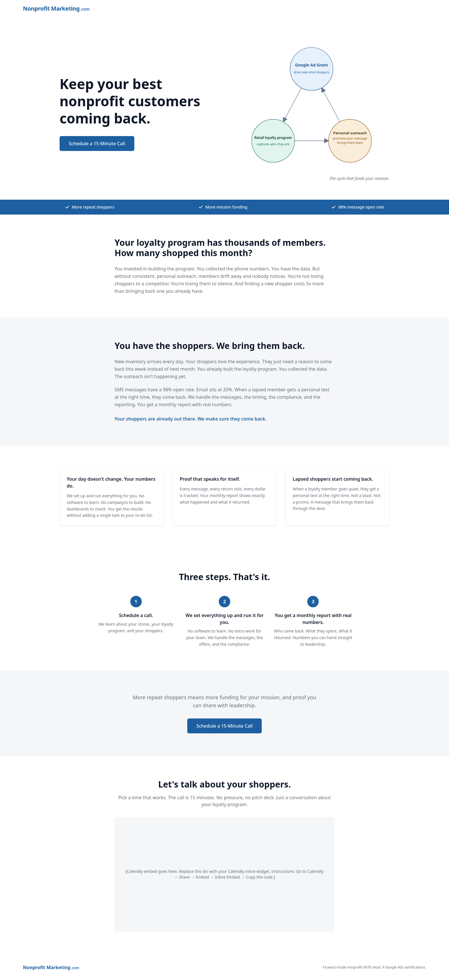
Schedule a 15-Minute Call (97, 144)
